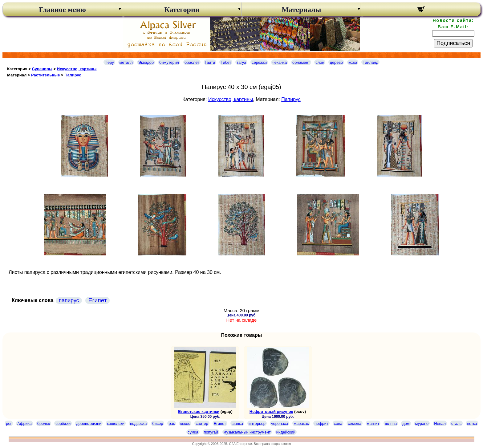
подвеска (138, 424)
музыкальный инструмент (247, 432)
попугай (211, 432)
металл (126, 62)
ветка (472, 424)
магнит (373, 424)
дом (406, 424)
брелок (44, 424)
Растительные (45, 75)
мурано (422, 424)
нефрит (321, 424)
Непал (440, 424)
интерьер (257, 424)
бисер (158, 424)
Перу (109, 62)
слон (320, 62)
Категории (182, 10)
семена (355, 424)
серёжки (63, 424)
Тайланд (370, 62)
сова (338, 424)
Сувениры (42, 69)
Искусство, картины (77, 69)
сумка (193, 432)
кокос (185, 424)
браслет (192, 62)
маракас (301, 424)
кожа (353, 62)
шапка (237, 424)
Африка (24, 424)
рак (172, 424)
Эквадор (146, 62)
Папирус (73, 75)
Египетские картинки (199, 411)
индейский (286, 432)
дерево (336, 62)
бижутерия (169, 62)
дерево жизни (89, 424)
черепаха (280, 424)
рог (9, 424)
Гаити (210, 62)
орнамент (301, 62)
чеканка (280, 62)
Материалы (301, 10)
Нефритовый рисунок (271, 411)
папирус (69, 300)
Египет (98, 300)
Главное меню (62, 10)
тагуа (241, 62)
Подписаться (453, 43)
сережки (259, 62)
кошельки (116, 424)
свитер (202, 424)
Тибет (226, 62)
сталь (456, 424)
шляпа (391, 424)
